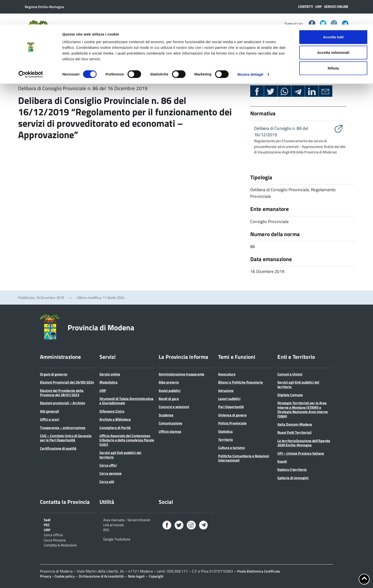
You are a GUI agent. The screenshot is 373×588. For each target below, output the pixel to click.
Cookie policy (64, 576)
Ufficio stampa (170, 431)
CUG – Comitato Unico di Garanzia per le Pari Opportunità (66, 438)
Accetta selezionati (333, 28)
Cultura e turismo (231, 448)
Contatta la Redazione (60, 545)
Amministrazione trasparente (182, 374)
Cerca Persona (55, 540)
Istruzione (226, 391)
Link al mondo (114, 525)
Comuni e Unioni (290, 374)
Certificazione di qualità (58, 448)
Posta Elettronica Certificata (259, 571)
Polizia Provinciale (232, 423)
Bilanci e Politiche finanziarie (240, 382)
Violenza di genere (232, 415)
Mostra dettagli (250, 50)
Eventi (282, 461)
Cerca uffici (108, 465)
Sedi (47, 520)
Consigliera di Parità (115, 428)
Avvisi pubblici (170, 391)
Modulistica (108, 382)
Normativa (46, 74)
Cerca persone (110, 473)
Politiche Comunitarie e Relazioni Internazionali (244, 458)
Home (24, 74)
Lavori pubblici (229, 399)
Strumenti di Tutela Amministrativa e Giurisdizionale (126, 401)
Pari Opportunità (231, 407)
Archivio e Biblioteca (115, 419)
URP (103, 391)
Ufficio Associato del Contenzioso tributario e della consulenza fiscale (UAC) (127, 440)
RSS (106, 530)
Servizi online (110, 374)
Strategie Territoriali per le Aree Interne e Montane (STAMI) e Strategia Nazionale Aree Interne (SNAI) (303, 409)
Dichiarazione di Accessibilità (101, 576)
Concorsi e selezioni (174, 407)
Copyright (156, 576)
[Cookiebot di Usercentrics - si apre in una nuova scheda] (31, 50)
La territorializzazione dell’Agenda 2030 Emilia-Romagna (304, 443)
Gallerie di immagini (293, 478)
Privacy (46, 576)
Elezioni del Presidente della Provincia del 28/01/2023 (62, 393)
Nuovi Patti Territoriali (294, 432)
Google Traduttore (117, 539)
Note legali (136, 576)
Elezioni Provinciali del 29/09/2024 (67, 382)
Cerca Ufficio (53, 535)
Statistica (225, 431)
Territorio (226, 440)
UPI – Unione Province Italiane (301, 453)
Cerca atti (107, 482)
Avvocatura (227, 374)
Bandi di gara (169, 399)
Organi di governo (54, 374)
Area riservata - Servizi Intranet (127, 520)
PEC (47, 525)
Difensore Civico (112, 411)
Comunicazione (170, 423)
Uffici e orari (50, 419)
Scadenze (166, 415)
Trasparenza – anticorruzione (63, 428)
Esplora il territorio (292, 469)
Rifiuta (333, 44)
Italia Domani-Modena (295, 424)
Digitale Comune (290, 395)
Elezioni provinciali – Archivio (63, 403)
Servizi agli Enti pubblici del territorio (120, 455)
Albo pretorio (169, 382)
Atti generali (49, 411)
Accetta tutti (333, 12)
